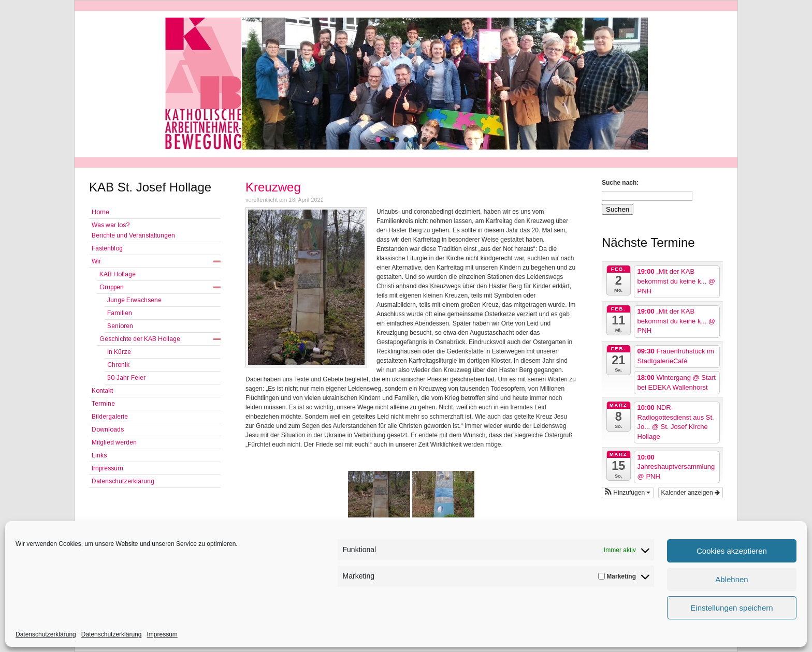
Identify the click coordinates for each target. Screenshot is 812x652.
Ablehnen (731, 579)
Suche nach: (620, 183)
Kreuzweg (273, 187)
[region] (406, 84)
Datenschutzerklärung (46, 634)
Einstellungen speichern (731, 608)
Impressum (162, 634)
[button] (378, 140)
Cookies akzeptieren (732, 551)
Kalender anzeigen (691, 493)
